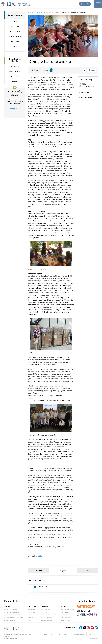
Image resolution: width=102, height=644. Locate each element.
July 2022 (67, 12)
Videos (30, 618)
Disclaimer (94, 638)
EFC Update (15, 26)
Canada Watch (15, 32)
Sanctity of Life (10, 620)
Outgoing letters (15, 76)
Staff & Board (46, 618)
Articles (15, 21)
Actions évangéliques (15, 37)
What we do (46, 612)
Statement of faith (48, 615)
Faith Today (15, 42)
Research (15, 81)
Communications (15, 15)
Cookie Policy (79, 634)
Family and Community (12, 615)
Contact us (65, 620)
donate (86, 4)
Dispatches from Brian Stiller (15, 60)
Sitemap (92, 634)
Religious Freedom (11, 610)
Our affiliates (46, 620)
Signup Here (15, 108)
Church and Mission (12, 612)
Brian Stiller (38, 556)
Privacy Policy (63, 634)
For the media (15, 66)
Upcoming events (67, 610)
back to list (63, 571)
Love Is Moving (15, 54)
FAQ (29, 620)
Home (30, 12)
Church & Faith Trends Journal (15, 48)
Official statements (15, 71)
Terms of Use (47, 634)
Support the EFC (67, 615)
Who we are (45, 610)
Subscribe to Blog (88, 86)
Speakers (31, 610)
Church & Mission (44, 587)
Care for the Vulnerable (14, 618)
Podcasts (32, 615)
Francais (31, 612)
